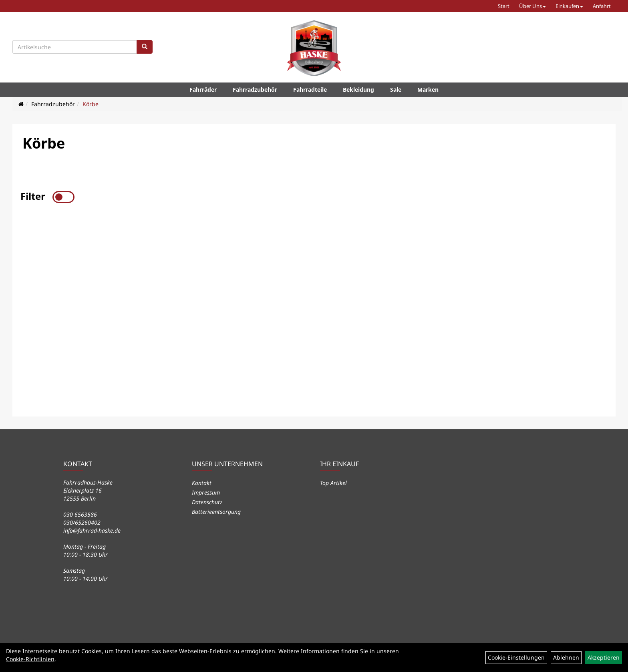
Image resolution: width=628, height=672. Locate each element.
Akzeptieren (604, 657)
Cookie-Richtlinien (30, 659)
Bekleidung (358, 90)
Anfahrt (602, 6)
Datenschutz (207, 502)
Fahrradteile (310, 90)
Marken (428, 90)
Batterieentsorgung (216, 512)
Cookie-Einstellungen (516, 657)
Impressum (206, 492)
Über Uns (532, 6)
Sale (396, 90)
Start (504, 6)
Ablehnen (566, 657)
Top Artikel (333, 483)
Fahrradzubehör (255, 90)
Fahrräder (203, 90)
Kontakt (202, 483)
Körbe (91, 104)
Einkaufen (569, 6)
